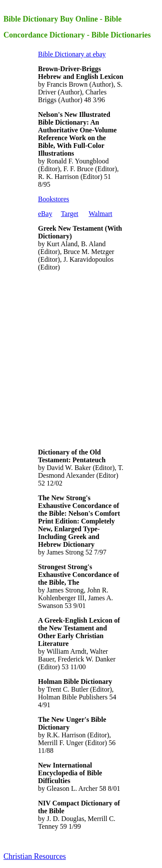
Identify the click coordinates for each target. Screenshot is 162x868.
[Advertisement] (81, 359)
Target (70, 214)
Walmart (100, 214)
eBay (45, 214)
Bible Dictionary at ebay (72, 54)
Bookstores (54, 199)
